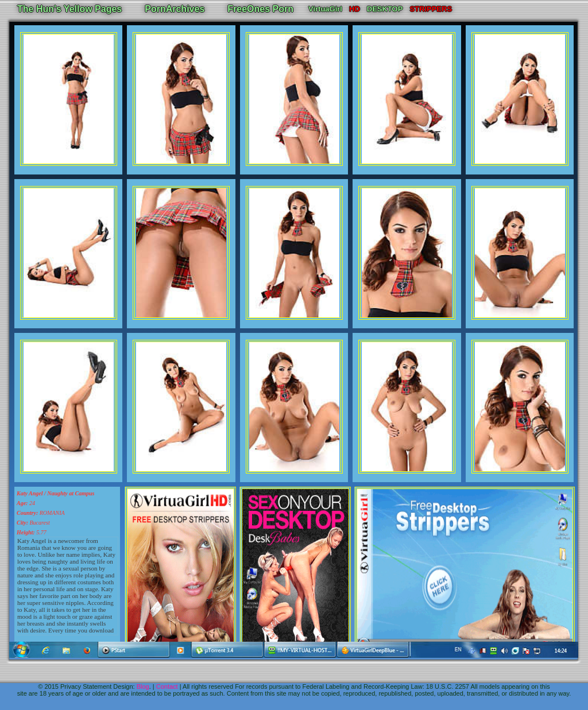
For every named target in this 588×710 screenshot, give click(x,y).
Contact (167, 686)
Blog (143, 686)
